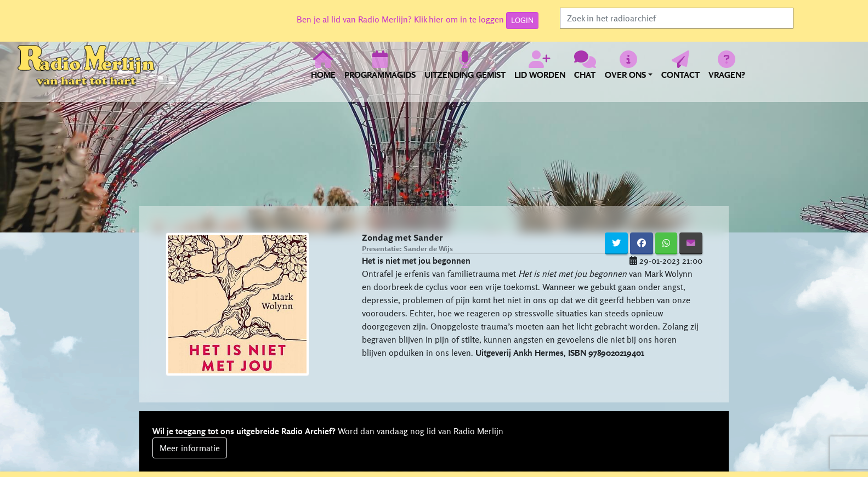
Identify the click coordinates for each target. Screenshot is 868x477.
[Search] (677, 18)
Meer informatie (190, 448)
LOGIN (522, 20)
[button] (629, 71)
